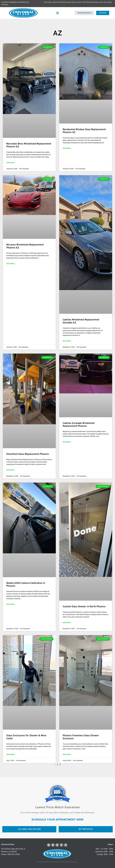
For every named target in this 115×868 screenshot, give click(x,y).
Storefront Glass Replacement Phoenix (28, 454)
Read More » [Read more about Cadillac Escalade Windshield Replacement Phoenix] (67, 442)
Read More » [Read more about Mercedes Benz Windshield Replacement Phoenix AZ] (11, 163)
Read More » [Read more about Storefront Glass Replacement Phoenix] (11, 470)
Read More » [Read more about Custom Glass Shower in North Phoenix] (67, 623)
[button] (57, 13)
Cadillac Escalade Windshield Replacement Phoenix (79, 425)
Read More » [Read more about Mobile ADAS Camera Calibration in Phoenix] (11, 604)
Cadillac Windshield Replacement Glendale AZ (81, 321)
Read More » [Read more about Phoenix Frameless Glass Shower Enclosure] (67, 754)
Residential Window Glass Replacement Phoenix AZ (84, 131)
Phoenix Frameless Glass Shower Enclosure (81, 737)
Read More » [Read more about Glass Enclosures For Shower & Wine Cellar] (11, 754)
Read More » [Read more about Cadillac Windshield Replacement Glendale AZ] (67, 341)
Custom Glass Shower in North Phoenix (84, 607)
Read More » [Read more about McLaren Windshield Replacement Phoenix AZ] (11, 264)
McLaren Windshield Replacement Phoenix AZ (25, 246)
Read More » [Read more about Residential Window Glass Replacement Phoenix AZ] (67, 148)
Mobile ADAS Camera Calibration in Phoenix (26, 585)
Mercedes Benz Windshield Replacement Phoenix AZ (29, 145)
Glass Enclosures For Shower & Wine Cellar (26, 737)
